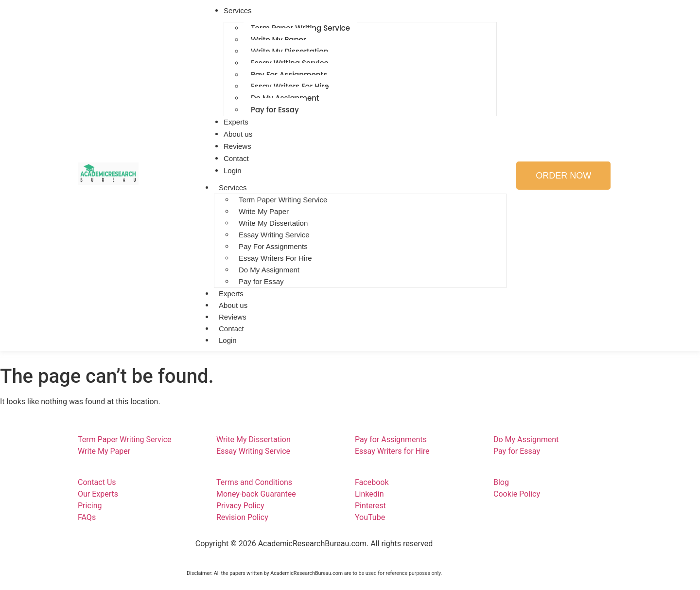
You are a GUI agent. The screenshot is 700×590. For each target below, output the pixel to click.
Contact (231, 329)
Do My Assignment (269, 270)
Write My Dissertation (273, 223)
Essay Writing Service (274, 235)
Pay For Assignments (273, 246)
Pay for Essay (275, 110)
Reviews (233, 317)
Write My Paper (264, 211)
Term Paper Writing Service (283, 200)
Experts (231, 294)
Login (228, 340)
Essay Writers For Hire (275, 258)
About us (233, 305)
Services (233, 188)
